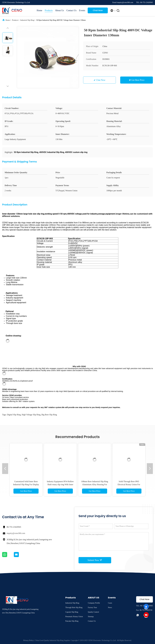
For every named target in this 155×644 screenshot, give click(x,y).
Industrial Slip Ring (27, 20)
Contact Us (72, 10)
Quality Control (93, 612)
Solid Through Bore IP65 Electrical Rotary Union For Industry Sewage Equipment (129, 484)
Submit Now (95, 560)
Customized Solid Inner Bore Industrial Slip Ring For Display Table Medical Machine (26, 484)
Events (82, 10)
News (110, 607)
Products (49, 10)
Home (39, 10)
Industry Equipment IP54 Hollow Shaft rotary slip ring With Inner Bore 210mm (60, 484)
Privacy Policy (29, 640)
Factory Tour (92, 607)
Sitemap (91, 617)
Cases (110, 603)
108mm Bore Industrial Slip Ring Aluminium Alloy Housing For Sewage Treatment (95, 484)
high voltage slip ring (31, 415)
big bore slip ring (49, 415)
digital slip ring (14, 415)
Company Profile (94, 603)
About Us (60, 10)
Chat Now (98, 10)
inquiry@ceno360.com (16, 533)
